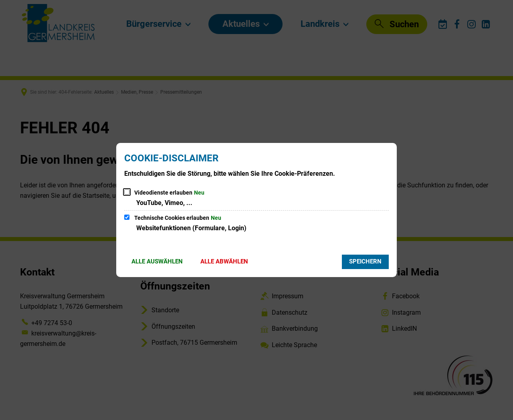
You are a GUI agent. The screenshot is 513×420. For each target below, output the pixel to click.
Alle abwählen (224, 261)
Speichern (365, 261)
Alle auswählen (157, 261)
